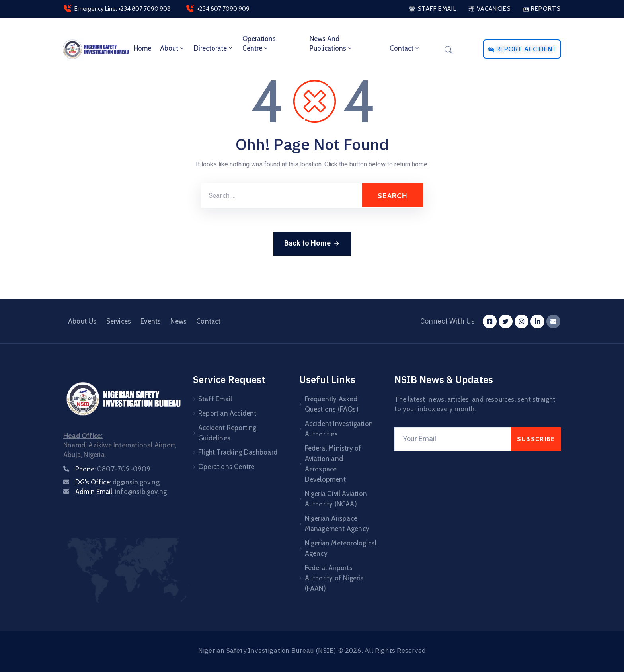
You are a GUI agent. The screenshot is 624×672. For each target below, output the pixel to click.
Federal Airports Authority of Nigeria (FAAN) (334, 578)
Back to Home (312, 243)
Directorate (214, 48)
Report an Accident (227, 413)
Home (142, 48)
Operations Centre (259, 43)
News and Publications (331, 43)
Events (151, 321)
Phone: (113, 469)
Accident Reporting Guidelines (227, 433)
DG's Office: (117, 482)
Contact (405, 48)
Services (119, 321)
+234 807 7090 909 (223, 9)
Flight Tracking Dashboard (238, 452)
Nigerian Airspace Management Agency (337, 524)
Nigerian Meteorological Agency (341, 548)
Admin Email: (121, 492)
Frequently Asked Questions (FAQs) (332, 404)
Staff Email (215, 399)
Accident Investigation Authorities (339, 429)
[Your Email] (453, 439)
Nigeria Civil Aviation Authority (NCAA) (336, 499)
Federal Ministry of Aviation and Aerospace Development (333, 464)
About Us (82, 321)
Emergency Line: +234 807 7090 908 (123, 9)
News (178, 321)
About (173, 48)
